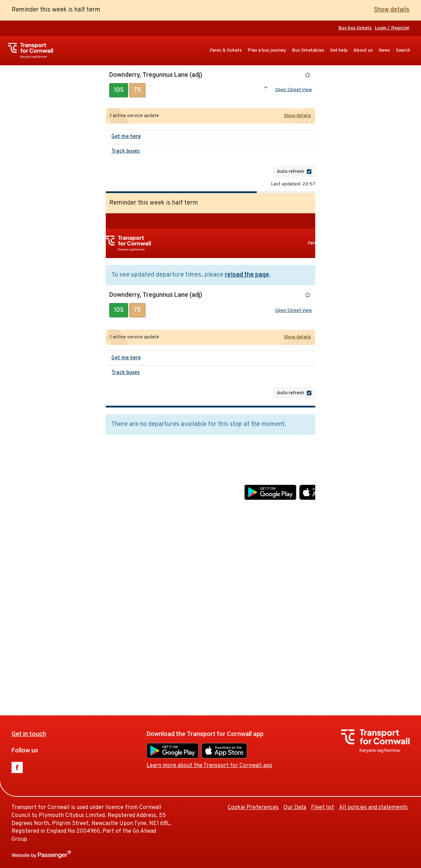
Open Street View (293, 91)
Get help (339, 50)
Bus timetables (308, 50)
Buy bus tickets (355, 28)
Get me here (126, 138)
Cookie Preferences (351, 551)
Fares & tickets (226, 50)
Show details (392, 10)
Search (403, 50)
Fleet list (323, 808)
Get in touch (127, 477)
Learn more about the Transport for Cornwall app (307, 509)
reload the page (247, 276)
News (384, 50)
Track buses (125, 153)
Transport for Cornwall (34, 51)
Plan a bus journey (267, 50)
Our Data (393, 551)
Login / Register (392, 28)
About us (363, 50)
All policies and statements (373, 808)
